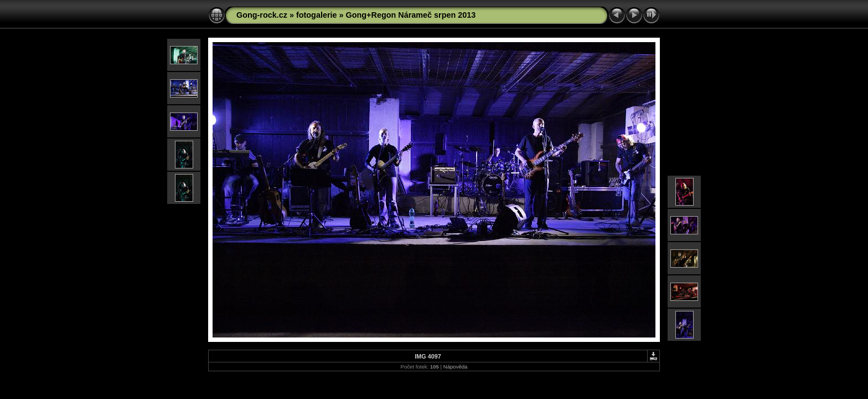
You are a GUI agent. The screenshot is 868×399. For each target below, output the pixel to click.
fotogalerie (317, 15)
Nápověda (456, 367)
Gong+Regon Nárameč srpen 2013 (411, 15)
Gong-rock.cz (262, 15)
